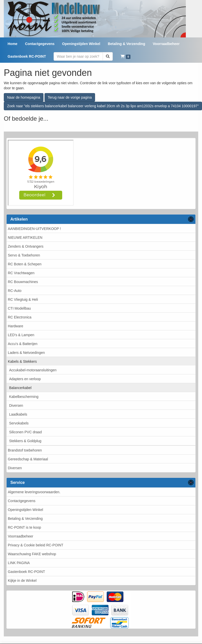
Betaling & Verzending (25, 519)
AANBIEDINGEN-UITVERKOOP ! (34, 229)
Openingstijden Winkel (25, 510)
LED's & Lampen (21, 335)
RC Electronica (20, 317)
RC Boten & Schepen (25, 264)
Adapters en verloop (25, 379)
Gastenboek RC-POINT (26, 572)
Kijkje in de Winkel (22, 581)
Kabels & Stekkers (22, 361)
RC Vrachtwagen (21, 273)
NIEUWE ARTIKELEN (25, 238)
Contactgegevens (22, 501)
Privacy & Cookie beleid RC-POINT (36, 545)
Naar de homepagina (24, 97)
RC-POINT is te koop (24, 527)
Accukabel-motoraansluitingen (33, 370)
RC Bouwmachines (23, 282)
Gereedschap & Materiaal (28, 459)
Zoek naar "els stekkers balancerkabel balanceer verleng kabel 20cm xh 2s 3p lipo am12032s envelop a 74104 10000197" (103, 106)
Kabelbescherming (24, 397)
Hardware (16, 326)
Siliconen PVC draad (25, 432)
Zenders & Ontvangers (26, 246)
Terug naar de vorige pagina (70, 97)
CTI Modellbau (19, 308)
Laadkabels (18, 414)
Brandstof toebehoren (25, 450)
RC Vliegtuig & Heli (23, 299)
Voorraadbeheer (20, 536)
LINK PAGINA (19, 563)
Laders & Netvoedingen (26, 353)
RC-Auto (15, 291)
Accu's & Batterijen (23, 344)
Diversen (16, 405)
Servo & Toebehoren (24, 255)
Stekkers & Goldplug (25, 441)
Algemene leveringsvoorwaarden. (34, 492)
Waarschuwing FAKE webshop (32, 554)
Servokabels (19, 423)
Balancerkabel (20, 388)
